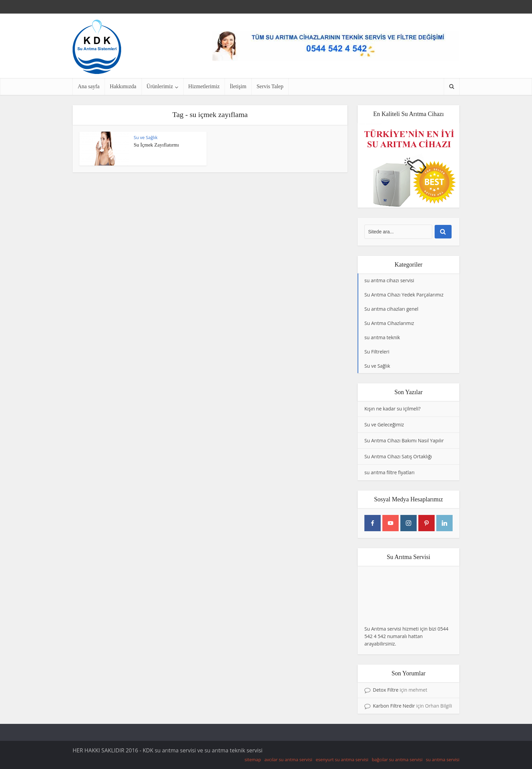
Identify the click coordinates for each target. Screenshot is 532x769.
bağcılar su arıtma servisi (397, 760)
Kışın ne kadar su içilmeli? (393, 409)
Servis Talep (270, 86)
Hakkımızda (123, 86)
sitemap (253, 760)
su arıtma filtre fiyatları (389, 472)
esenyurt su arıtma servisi (342, 760)
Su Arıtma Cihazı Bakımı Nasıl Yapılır (404, 440)
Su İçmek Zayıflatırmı (156, 145)
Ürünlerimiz (160, 86)
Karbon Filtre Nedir (394, 706)
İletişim (238, 86)
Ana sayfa (89, 86)
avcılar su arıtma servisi (288, 760)
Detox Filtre (386, 690)
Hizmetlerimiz (204, 86)
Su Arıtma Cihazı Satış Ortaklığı (398, 456)
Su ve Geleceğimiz (384, 425)
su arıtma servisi (443, 760)
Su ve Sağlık (146, 137)
